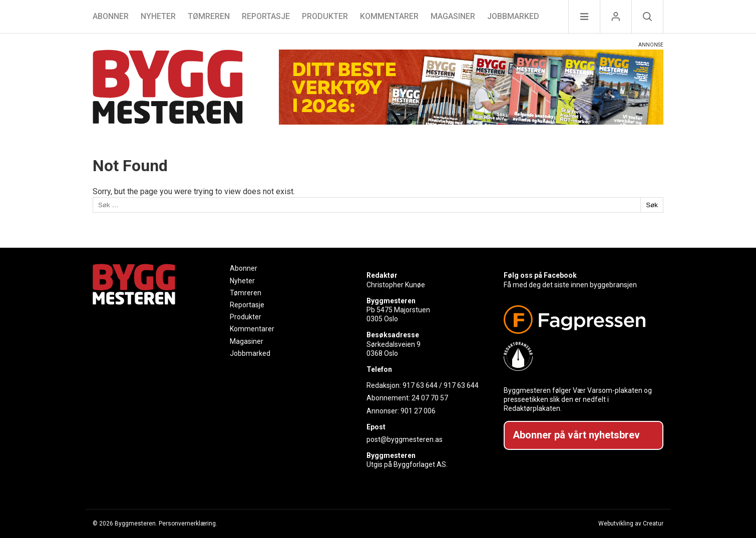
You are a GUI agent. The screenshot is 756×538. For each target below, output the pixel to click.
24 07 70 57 (430, 398)
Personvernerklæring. (188, 523)
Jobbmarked (513, 16)
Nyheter (158, 16)
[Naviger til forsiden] (168, 88)
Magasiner (453, 16)
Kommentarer (389, 16)
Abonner (111, 16)
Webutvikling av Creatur (631, 523)
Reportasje (266, 16)
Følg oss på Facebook (540, 275)
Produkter (325, 16)
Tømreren (209, 16)
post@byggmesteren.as (405, 439)
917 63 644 (420, 385)
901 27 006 (418, 411)
